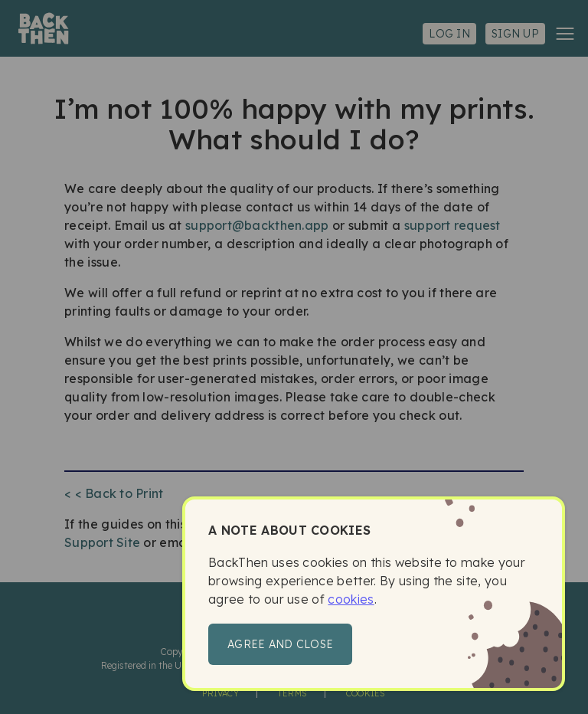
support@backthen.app (257, 225)
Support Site (102, 542)
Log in (449, 34)
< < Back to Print (114, 493)
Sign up (515, 34)
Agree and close (280, 644)
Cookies (366, 693)
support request (452, 225)
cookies (351, 599)
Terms (292, 693)
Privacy (220, 693)
